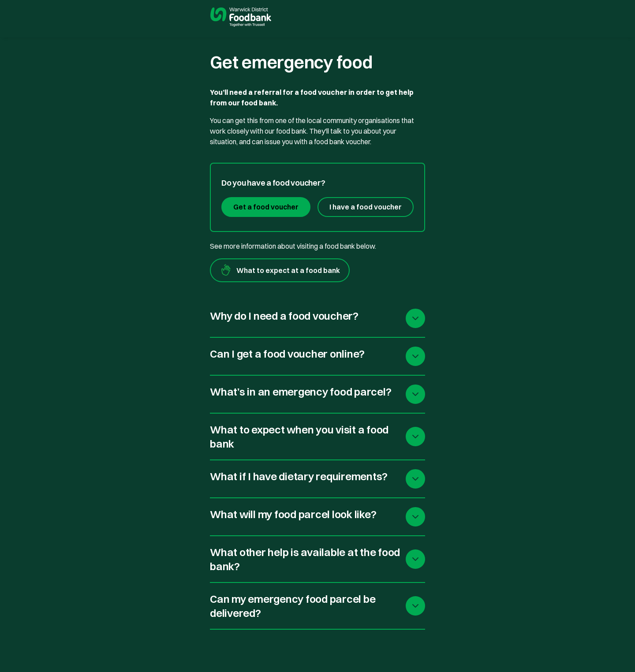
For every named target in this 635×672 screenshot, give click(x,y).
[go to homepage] (241, 18)
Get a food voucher (266, 207)
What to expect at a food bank (280, 270)
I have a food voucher (366, 207)
